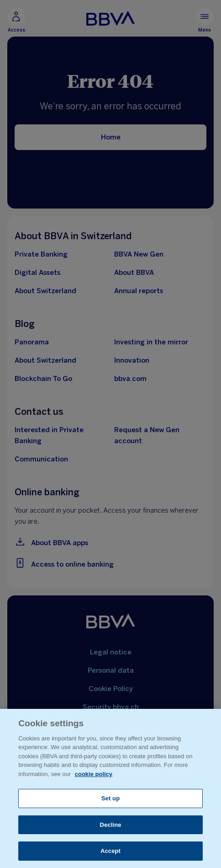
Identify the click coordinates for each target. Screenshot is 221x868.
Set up (111, 798)
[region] (110, 788)
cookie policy (94, 774)
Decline (110, 825)
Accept (110, 851)
